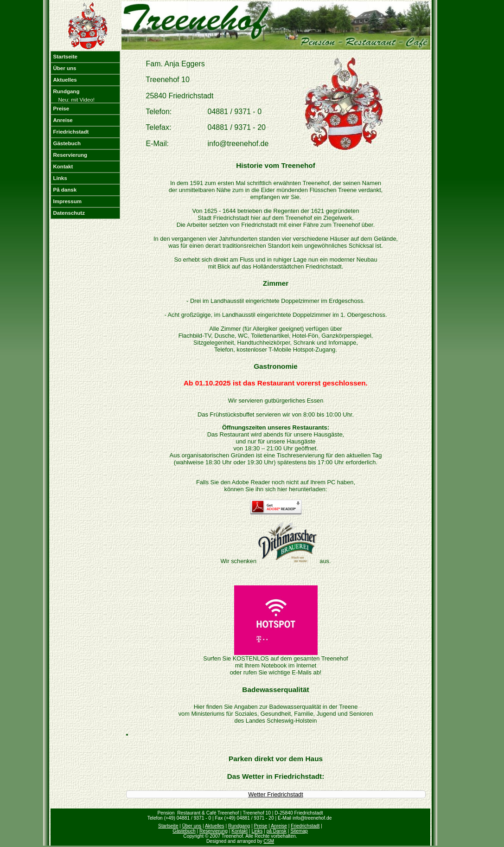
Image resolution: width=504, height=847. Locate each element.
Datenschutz (69, 213)
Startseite (65, 57)
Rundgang (67, 91)
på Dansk (277, 831)
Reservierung (70, 155)
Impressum (67, 201)
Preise (61, 109)
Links (60, 178)
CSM (269, 841)
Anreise (63, 120)
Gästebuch (67, 143)
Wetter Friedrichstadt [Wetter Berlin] (276, 794)
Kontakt (63, 167)
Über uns (65, 68)
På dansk (65, 190)
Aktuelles (65, 80)
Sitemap (299, 831)
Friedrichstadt (71, 132)
